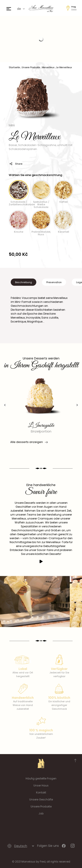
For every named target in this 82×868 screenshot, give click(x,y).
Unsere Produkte (41, 806)
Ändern (74, 9)
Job (41, 813)
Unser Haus (41, 785)
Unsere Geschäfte (41, 799)
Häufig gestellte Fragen (41, 778)
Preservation (54, 282)
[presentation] (5, 405)
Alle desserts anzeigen (29, 442)
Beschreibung (24, 282)
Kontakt (41, 792)
